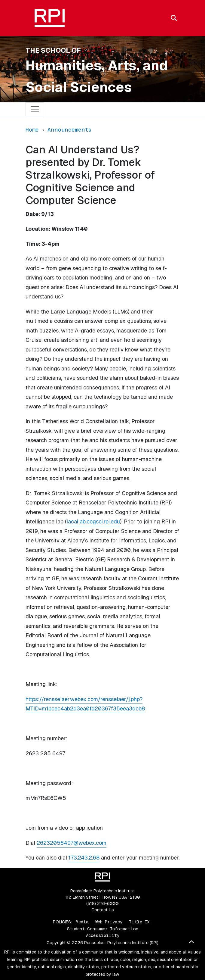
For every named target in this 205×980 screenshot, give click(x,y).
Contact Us (103, 910)
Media (82, 922)
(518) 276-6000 (102, 904)
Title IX (139, 922)
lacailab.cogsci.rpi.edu (93, 521)
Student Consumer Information (103, 929)
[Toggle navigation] (35, 109)
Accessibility (103, 935)
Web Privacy (109, 922)
